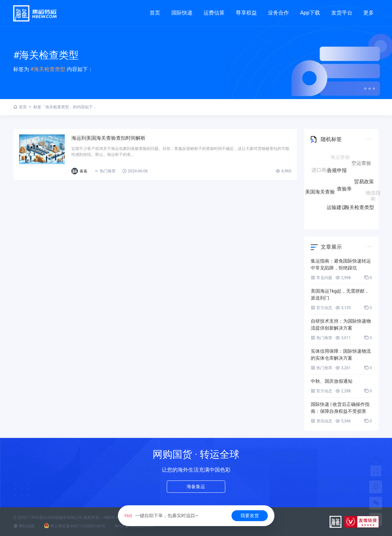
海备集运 (196, 488)
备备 (105, 175)
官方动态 (321, 308)
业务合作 (278, 13)
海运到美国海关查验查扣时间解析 (137, 140)
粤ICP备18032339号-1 (134, 526)
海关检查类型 (359, 207)
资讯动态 (321, 421)
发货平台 (342, 13)
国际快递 (182, 13)
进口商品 (321, 170)
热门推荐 (126, 175)
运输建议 (337, 207)
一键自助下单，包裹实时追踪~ (161, 516)
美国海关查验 (320, 192)
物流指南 (373, 195)
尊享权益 (246, 13)
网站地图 (24, 526)
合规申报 (337, 173)
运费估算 (214, 13)
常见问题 (321, 278)
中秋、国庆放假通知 (332, 381)
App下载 (310, 13)
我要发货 (250, 516)
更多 (369, 13)
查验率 (344, 192)
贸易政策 (364, 184)
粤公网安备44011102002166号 (74, 526)
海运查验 (340, 158)
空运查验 (361, 164)
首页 (155, 13)
